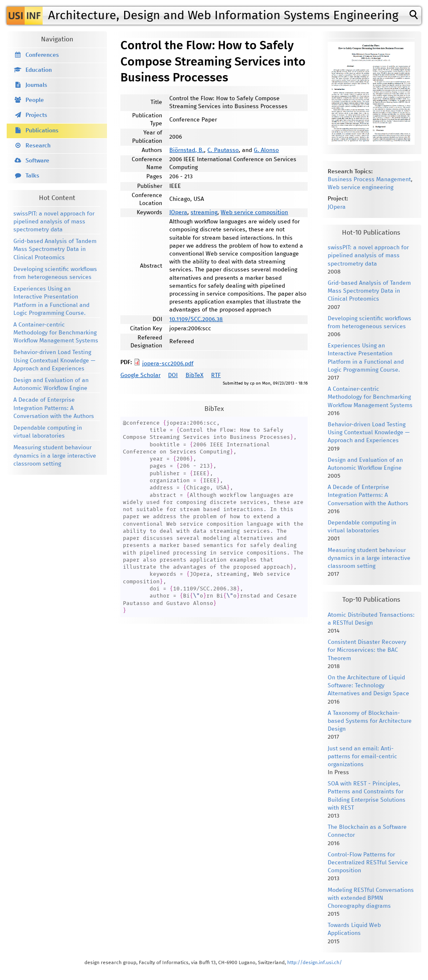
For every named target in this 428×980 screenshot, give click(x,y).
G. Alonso (266, 150)
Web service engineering (360, 187)
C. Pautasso (223, 150)
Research (38, 146)
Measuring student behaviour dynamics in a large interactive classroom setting (55, 456)
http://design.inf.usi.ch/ (315, 963)
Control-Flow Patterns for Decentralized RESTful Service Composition (368, 863)
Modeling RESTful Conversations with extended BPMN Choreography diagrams (371, 898)
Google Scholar (140, 375)
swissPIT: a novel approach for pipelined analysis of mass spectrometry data (54, 222)
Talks (32, 176)
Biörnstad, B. (187, 150)
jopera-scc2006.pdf (168, 364)
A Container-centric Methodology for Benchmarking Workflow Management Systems (56, 333)
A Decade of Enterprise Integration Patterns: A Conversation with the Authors (54, 408)
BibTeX (195, 375)
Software (37, 161)
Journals (36, 85)
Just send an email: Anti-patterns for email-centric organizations (362, 757)
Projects (36, 115)
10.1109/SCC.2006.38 (196, 319)
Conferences (42, 55)
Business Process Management (369, 180)
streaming (204, 213)
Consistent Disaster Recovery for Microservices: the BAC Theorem (367, 650)
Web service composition (254, 213)
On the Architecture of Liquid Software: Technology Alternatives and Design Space (368, 686)
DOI (173, 375)
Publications (42, 131)
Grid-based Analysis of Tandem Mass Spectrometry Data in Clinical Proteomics (55, 249)
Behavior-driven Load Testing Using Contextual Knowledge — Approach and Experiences (54, 360)
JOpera (178, 213)
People (35, 100)
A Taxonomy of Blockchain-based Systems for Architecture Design (370, 721)
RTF (216, 375)
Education (39, 70)
